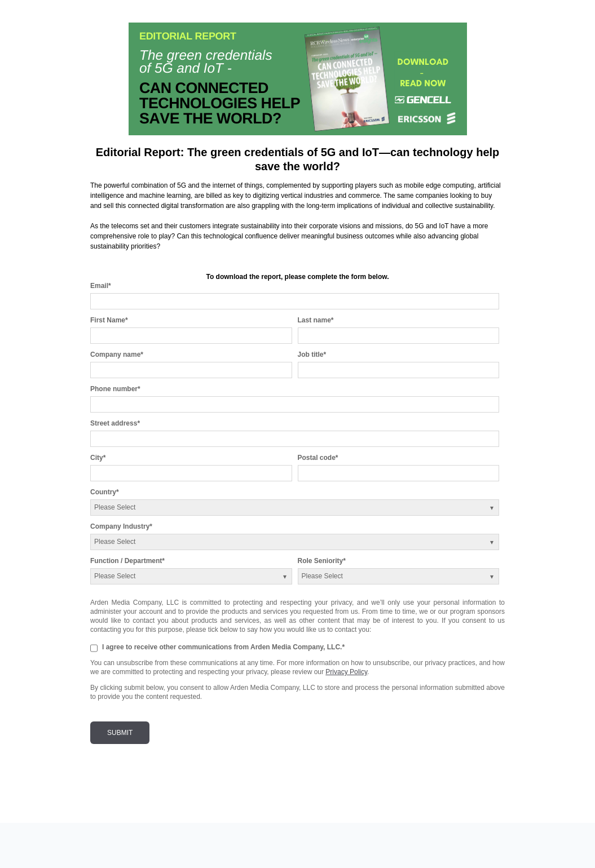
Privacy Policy (346, 672)
